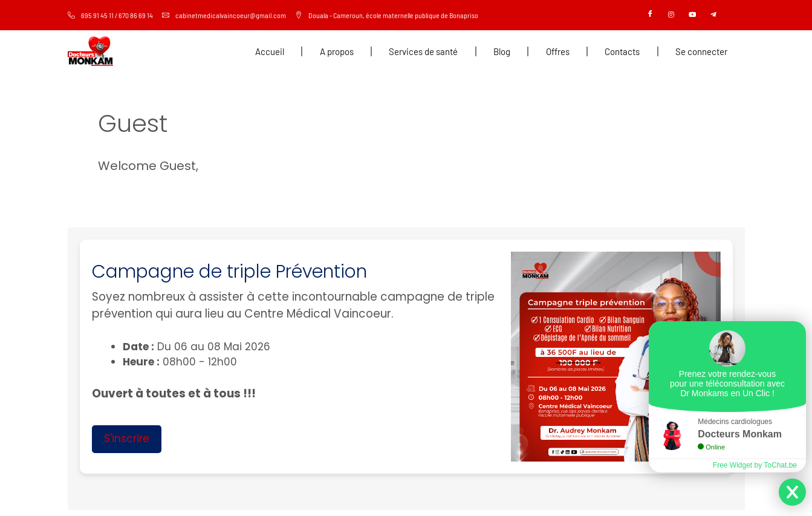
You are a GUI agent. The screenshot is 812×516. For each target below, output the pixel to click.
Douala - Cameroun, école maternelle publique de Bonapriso (387, 15)
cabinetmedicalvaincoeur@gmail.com (224, 15)
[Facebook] (650, 15)
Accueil (270, 51)
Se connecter (701, 51)
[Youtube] (692, 15)
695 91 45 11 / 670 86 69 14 (110, 15)
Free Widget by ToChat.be (755, 465)
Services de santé (423, 51)
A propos (337, 51)
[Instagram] (671, 15)
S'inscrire (127, 439)
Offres (558, 51)
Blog (502, 51)
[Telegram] (713, 15)
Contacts (622, 51)
